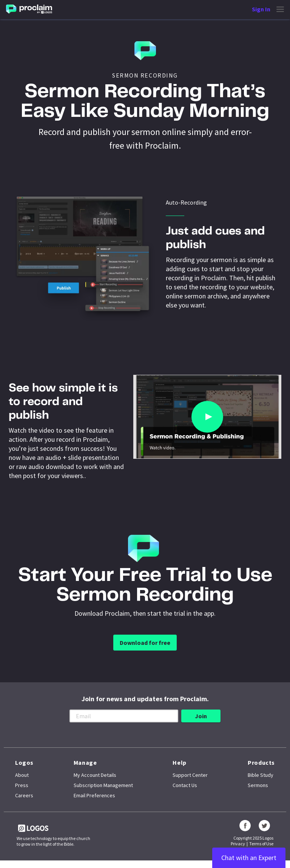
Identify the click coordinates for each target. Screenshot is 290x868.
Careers (24, 795)
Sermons (258, 785)
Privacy (238, 844)
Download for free (145, 643)
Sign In (261, 9)
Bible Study (261, 775)
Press (22, 785)
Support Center (190, 775)
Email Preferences (94, 795)
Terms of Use (261, 844)
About (22, 775)
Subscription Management (103, 785)
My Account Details (95, 775)
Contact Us (185, 785)
